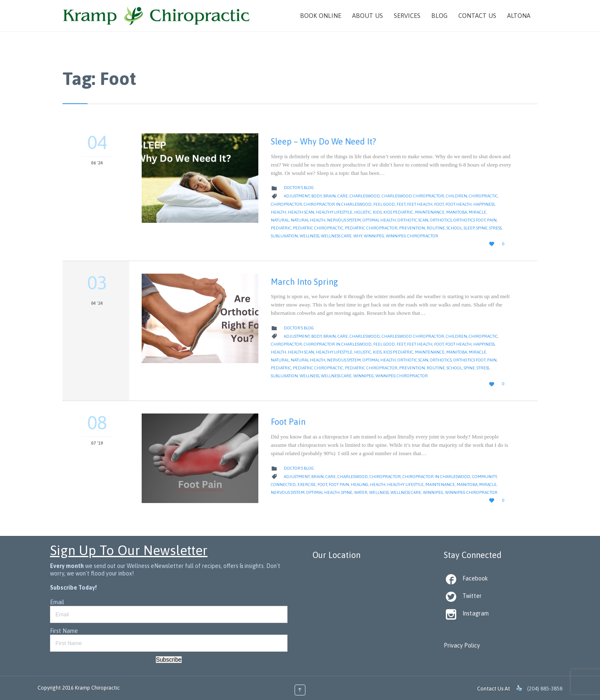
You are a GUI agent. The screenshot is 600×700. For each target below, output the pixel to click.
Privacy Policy (462, 645)
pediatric (281, 228)
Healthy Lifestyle (334, 212)
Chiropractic (483, 196)
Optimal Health (379, 220)
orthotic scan (413, 220)
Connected (283, 485)
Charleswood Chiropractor (413, 196)
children (456, 196)
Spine (482, 228)
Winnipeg (374, 236)
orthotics (441, 220)
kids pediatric (398, 212)
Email (57, 602)
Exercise (307, 485)
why (358, 236)
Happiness (484, 204)
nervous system (344, 220)
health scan (301, 212)
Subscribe (169, 660)
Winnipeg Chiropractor (412, 236)
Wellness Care (336, 236)
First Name (64, 631)
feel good (384, 204)
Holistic (363, 212)
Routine (436, 228)
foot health (459, 204)
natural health (308, 220)
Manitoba (457, 212)
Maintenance (430, 212)
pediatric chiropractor (371, 228)
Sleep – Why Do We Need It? (323, 141)
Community (484, 477)
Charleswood (365, 196)
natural (280, 220)
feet (401, 204)
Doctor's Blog (299, 188)
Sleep (469, 228)
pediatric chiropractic (318, 228)
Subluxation (284, 236)
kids (377, 212)
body (316, 196)
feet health (420, 204)
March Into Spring (304, 282)
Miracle (477, 212)
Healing (360, 485)
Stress (495, 228)
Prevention (412, 228)
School (454, 228)
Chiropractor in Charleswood (338, 204)
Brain (330, 196)
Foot (439, 204)
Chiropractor (286, 204)
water (361, 492)
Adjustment (297, 196)
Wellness (309, 236)
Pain (492, 220)
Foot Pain (288, 422)
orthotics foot (469, 220)
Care (343, 196)
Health (279, 212)
